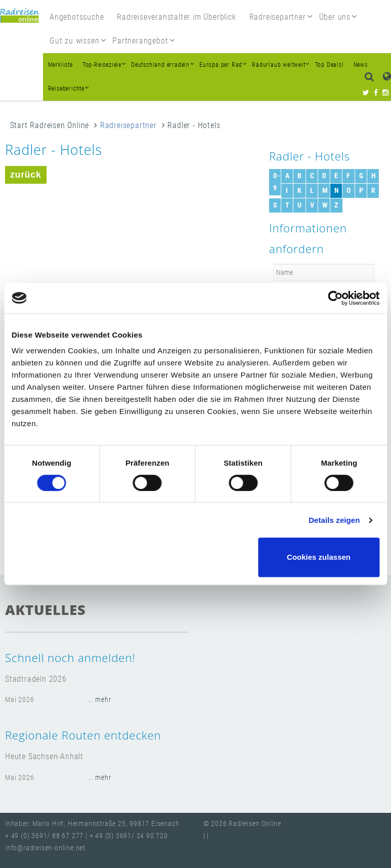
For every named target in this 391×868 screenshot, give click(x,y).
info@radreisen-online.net (45, 848)
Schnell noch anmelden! (70, 658)
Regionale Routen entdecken (83, 735)
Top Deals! (330, 65)
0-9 (277, 182)
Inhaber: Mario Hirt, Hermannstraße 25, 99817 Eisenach (92, 824)
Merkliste (60, 65)
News (361, 65)
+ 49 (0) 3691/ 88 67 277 (44, 836)
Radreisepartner (128, 125)
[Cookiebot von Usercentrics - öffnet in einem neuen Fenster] (335, 298)
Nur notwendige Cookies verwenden (194, 557)
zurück (26, 175)
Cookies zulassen (319, 557)
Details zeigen (334, 520)
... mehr (99, 700)
